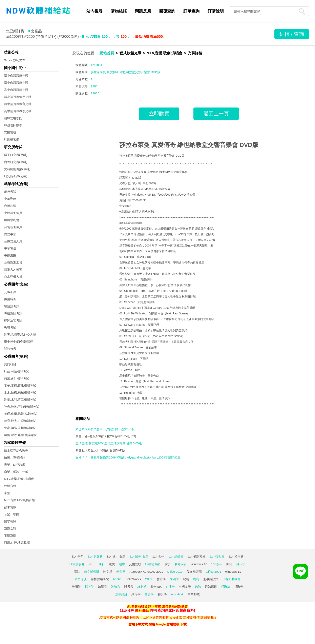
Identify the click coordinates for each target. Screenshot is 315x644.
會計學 (161, 579)
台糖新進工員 (13, 262)
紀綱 (186, 579)
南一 (92, 564)
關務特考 (10, 349)
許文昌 (108, 572)
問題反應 (143, 11)
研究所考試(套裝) (16, 176)
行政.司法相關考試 (17, 371)
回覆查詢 (167, 11)
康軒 (102, 564)
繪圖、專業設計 (15, 458)
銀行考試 (10, 192)
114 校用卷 (236, 556)
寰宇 (167, 564)
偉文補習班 (92, 572)
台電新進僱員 (13, 227)
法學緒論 (121, 594)
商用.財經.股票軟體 (17, 542)
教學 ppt (156, 587)
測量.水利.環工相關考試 (20, 400)
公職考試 (10, 292)
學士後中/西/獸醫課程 (18, 342)
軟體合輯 (10, 486)
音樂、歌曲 (12, 514)
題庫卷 (102, 587)
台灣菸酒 (10, 206)
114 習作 (158, 556)
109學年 (217, 564)
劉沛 (229, 564)
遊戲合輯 (10, 528)
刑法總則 (211, 587)
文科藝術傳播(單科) (17, 169)
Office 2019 (175, 572)
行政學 (239, 587)
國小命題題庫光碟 (16, 76)
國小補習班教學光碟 (18, 97)
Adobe (117, 579)
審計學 (162, 594)
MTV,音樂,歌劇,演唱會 (19, 479)
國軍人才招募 (13, 269)
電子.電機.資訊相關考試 (20, 385)
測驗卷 (116, 587)
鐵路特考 (10, 299)
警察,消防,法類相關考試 (20, 428)
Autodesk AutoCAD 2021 (146, 572)
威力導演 (81, 579)
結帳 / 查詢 (292, 34)
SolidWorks (133, 579)
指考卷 (89, 587)
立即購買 (159, 114)
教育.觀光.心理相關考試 (20, 421)
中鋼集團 (10, 255)
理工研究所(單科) (16, 155)
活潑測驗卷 (77, 564)
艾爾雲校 (10, 132)
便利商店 (142, 610)
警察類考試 (12, 306)
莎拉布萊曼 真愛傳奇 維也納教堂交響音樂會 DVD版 (189, 145)
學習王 (121, 572)
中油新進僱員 (13, 213)
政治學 (136, 594)
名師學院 (181, 564)
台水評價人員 (13, 277)
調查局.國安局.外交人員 (20, 335)
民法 (198, 587)
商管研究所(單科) (16, 162)
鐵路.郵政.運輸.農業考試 (20, 435)
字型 (7, 493)
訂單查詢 (191, 11)
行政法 (226, 587)
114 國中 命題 (139, 556)
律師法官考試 (13, 320)
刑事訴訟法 (211, 579)
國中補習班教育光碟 (18, 104)
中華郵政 (10, 199)
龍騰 (112, 564)
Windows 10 (199, 564)
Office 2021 (213, 572)
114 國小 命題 (116, 556)
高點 (77, 572)
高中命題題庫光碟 (16, 90)
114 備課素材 (196, 556)
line (213, 617)
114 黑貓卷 (176, 556)
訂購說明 (216, 11)
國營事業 (10, 234)
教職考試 (10, 327)
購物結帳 (119, 11)
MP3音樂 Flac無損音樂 (19, 500)
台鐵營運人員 (13, 241)
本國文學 (185, 587)
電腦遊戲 (10, 535)
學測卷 (76, 587)
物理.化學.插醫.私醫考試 (20, 414)
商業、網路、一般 (16, 472)
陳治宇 (241, 564)
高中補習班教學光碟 (18, 111)
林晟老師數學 (13, 125)
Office (149, 579)
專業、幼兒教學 (15, 465)
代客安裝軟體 (231, 579)
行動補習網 (12, 139)
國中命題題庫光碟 (16, 83)
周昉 (196, 579)
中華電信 (10, 248)
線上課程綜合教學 (16, 451)
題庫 (122, 564)
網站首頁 (107, 53)
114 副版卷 (95, 556)
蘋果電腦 (10, 507)
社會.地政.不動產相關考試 (22, 407)
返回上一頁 (216, 114)
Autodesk (177, 594)
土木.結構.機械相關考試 (20, 393)
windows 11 (233, 572)
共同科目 (10, 364)
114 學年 (77, 556)
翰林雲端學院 (13, 118)
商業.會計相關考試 (17, 378)
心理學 (170, 587)
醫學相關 (10, 521)
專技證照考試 (13, 313)
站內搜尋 (94, 11)
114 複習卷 (217, 556)
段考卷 (129, 587)
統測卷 (142, 587)
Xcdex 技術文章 (15, 60)
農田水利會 (12, 220)
